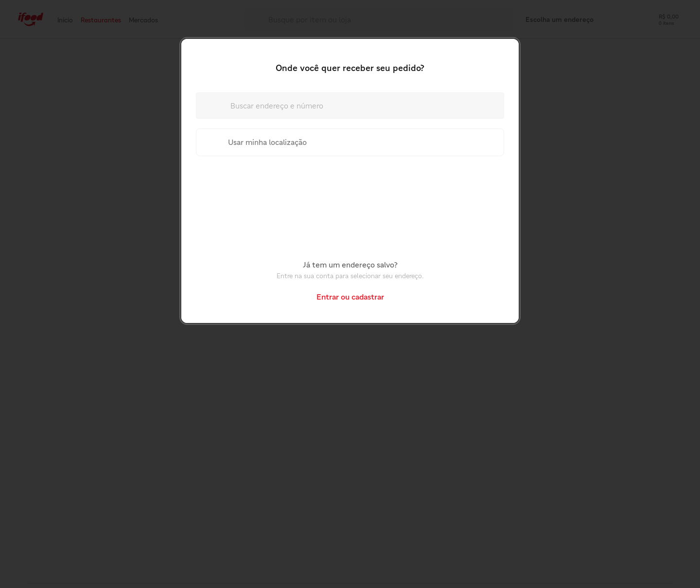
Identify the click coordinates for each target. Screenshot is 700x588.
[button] (350, 296)
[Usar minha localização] (350, 142)
